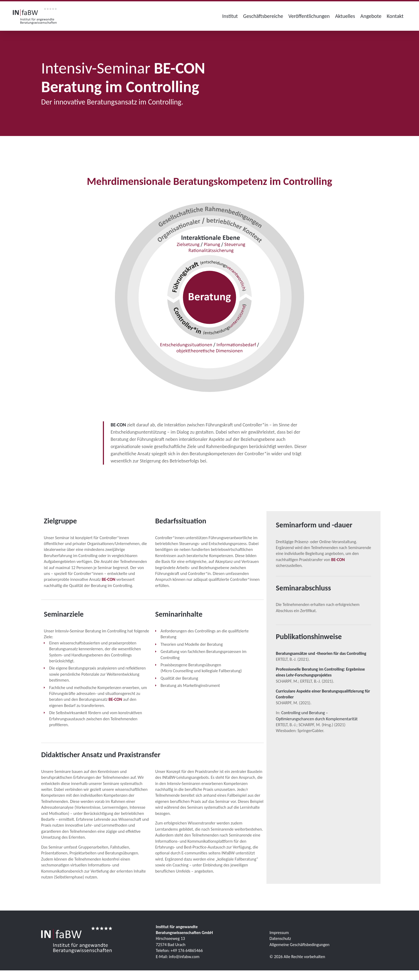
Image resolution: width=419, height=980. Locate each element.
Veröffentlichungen (309, 16)
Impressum (279, 933)
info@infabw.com (184, 957)
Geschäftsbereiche (263, 16)
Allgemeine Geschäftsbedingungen (300, 945)
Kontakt (395, 16)
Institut (230, 16)
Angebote (371, 16)
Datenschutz (280, 938)
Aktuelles (345, 16)
